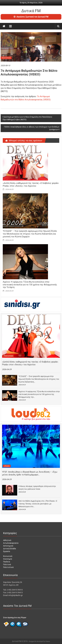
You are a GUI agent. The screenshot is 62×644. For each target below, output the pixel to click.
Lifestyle (7, 466)
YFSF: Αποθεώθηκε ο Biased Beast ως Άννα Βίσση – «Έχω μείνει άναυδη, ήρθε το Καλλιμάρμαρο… (30, 473)
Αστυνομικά (8, 546)
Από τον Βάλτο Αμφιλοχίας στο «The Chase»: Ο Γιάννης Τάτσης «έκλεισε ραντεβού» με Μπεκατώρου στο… (38, 504)
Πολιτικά (7, 564)
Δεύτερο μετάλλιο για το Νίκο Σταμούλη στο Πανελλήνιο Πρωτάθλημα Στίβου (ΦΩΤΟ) (27, 118)
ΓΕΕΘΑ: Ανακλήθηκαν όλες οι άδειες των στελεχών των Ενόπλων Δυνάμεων (32, 128)
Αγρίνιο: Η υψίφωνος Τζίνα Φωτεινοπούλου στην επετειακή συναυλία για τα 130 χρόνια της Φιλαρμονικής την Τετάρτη (30, 285)
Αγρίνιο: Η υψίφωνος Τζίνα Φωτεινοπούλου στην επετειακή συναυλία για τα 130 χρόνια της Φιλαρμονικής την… (39, 394)
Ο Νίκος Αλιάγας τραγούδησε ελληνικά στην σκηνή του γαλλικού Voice (37, 488)
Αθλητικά (7, 540)
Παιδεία (7, 562)
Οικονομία (8, 559)
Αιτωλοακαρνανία (11, 543)
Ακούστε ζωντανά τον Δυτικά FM (31, 17)
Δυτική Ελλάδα (10, 549)
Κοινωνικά (8, 556)
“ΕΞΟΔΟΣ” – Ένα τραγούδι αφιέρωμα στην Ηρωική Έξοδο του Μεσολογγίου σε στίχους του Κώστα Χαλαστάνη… (39, 379)
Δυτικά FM (31, 11)
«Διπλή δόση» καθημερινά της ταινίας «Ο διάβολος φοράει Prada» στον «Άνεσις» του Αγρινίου (31, 184)
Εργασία (7, 551)
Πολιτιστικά (6, 58)
